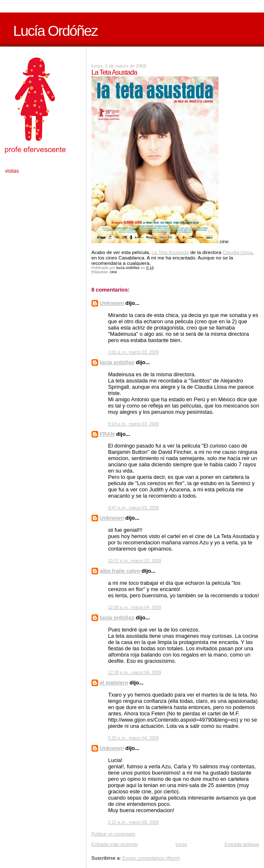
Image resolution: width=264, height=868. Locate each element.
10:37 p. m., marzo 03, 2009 (135, 561)
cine (113, 272)
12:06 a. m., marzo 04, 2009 (135, 608)
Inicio (181, 844)
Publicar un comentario (113, 834)
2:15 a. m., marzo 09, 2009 (133, 822)
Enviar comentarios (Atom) (151, 858)
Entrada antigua (242, 844)
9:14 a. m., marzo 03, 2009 (133, 424)
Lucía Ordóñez (56, 31)
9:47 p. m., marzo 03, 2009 (133, 508)
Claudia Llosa (237, 252)
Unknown (112, 303)
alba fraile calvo (120, 571)
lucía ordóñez (117, 362)
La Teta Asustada (170, 252)
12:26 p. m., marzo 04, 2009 (135, 673)
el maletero (114, 683)
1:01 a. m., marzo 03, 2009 (133, 352)
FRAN (107, 434)
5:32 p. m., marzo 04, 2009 (133, 738)
